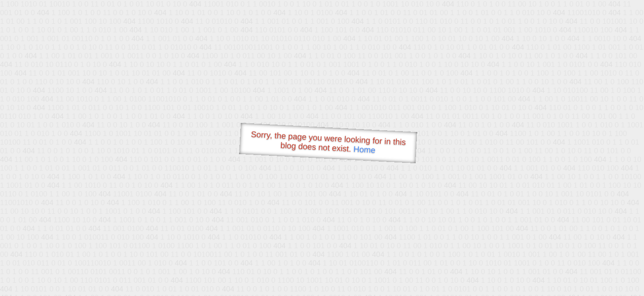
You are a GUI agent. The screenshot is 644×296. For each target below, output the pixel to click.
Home (364, 149)
